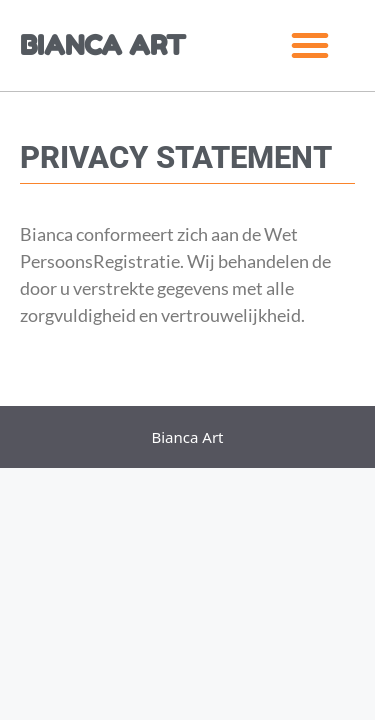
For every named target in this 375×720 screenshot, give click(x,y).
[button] (310, 45)
